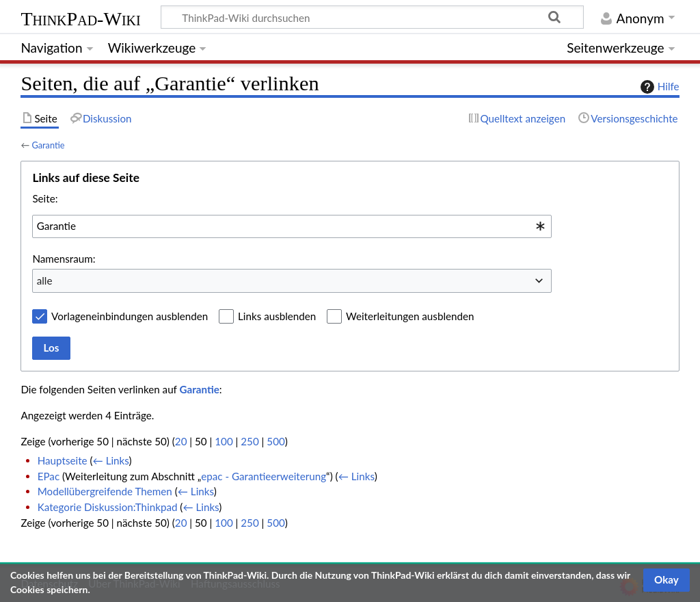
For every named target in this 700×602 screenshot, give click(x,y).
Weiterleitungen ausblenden (410, 316)
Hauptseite (63, 460)
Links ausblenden (277, 316)
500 (275, 441)
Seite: (45, 198)
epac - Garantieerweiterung (264, 476)
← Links (111, 460)
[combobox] (292, 226)
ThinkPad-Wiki (80, 19)
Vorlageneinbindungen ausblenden (130, 316)
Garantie (48, 145)
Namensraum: (64, 259)
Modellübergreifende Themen (105, 491)
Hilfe (658, 87)
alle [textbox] (45, 280)
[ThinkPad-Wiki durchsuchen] (372, 17)
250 (250, 441)
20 (181, 441)
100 (224, 441)
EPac (49, 476)
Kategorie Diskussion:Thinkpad (108, 507)
